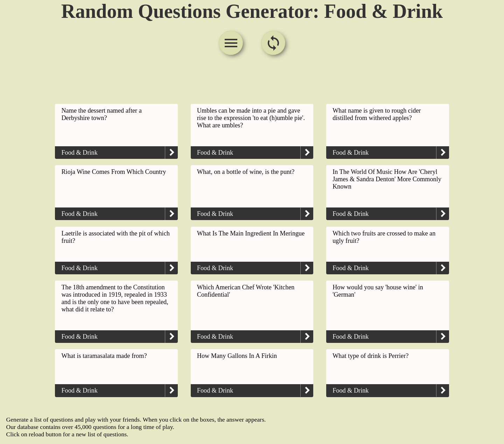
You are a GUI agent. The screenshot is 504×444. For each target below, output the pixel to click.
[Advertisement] (252, 80)
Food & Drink (79, 153)
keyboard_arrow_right (171, 153)
